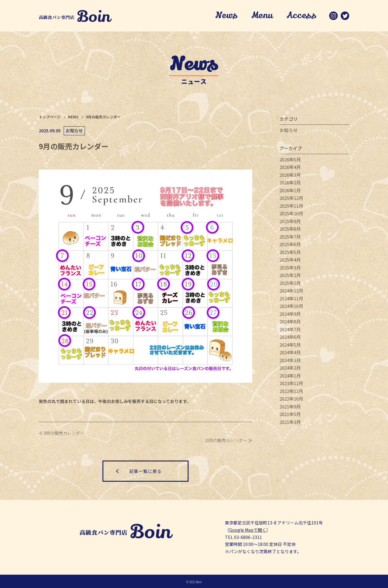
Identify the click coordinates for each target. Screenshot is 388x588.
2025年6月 (290, 245)
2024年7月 (290, 330)
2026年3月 (290, 175)
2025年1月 (290, 284)
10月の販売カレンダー (226, 441)
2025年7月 (290, 237)
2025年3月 (290, 268)
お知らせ (289, 131)
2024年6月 (290, 337)
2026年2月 (290, 183)
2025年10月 (291, 214)
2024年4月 (290, 353)
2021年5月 (290, 415)
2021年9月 (290, 407)
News (226, 16)
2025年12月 (291, 198)
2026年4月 (290, 168)
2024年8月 (290, 322)
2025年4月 (290, 260)
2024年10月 (291, 307)
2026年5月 (290, 160)
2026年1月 (290, 191)
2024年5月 (290, 345)
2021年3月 (290, 423)
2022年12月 (291, 392)
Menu (262, 16)
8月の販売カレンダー (64, 433)
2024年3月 (290, 361)
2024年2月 (290, 368)
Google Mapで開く (248, 529)
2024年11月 (291, 299)
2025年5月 (290, 253)
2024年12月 (291, 291)
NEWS (73, 117)
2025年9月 (290, 222)
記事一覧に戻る (145, 470)
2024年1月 (290, 376)
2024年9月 (290, 314)
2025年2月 (290, 276)
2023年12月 (291, 384)
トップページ (50, 117)
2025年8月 (290, 229)
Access (301, 16)
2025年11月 (291, 206)
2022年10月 (291, 399)
